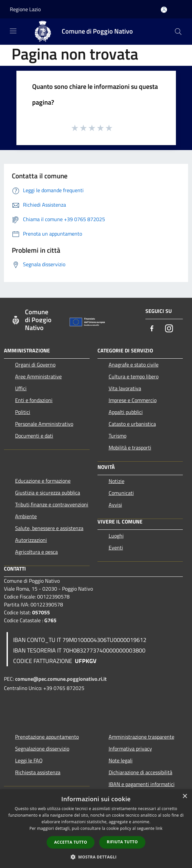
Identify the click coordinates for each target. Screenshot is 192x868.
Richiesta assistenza (38, 772)
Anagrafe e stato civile (134, 365)
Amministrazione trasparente (141, 737)
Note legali (121, 760)
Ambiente (26, 516)
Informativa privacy (130, 749)
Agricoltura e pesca (36, 552)
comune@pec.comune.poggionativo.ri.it (61, 679)
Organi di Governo (35, 365)
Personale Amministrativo (44, 424)
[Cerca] (178, 32)
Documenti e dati (34, 436)
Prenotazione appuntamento (47, 737)
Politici (23, 412)
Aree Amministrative (38, 376)
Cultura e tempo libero (134, 376)
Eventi (116, 548)
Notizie (117, 481)
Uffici (21, 388)
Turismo (117, 436)
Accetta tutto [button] (71, 842)
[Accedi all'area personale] (164, 10)
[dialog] (96, 829)
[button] (96, 857)
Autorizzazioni (31, 540)
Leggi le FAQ (29, 760)
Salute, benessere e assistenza (49, 528)
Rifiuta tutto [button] (122, 842)
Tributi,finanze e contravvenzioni (52, 504)
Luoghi (116, 536)
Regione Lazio (25, 9)
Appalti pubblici (126, 412)
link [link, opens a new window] (159, 828)
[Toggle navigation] (13, 31)
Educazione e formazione (43, 481)
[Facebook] (152, 329)
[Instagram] (169, 329)
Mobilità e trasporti (130, 447)
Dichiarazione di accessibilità (140, 772)
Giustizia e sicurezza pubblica (48, 493)
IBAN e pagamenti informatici (142, 784)
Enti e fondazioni (34, 400)
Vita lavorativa (125, 388)
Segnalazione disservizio (42, 749)
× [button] (185, 796)
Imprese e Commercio (133, 400)
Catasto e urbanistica (132, 424)
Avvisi (115, 505)
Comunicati (121, 493)
